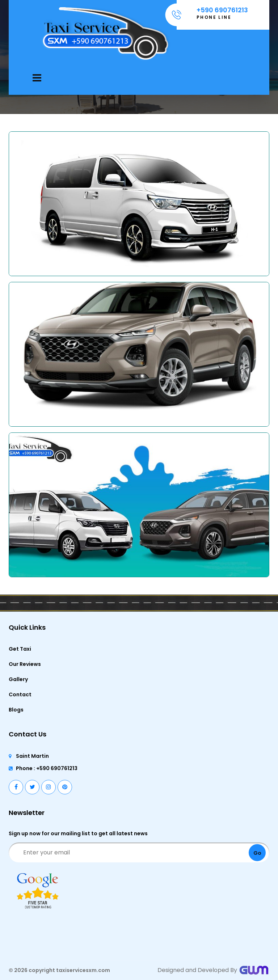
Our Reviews (25, 664)
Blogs (16, 710)
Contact (20, 694)
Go (257, 853)
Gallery (18, 679)
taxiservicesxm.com (83, 970)
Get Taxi (20, 649)
